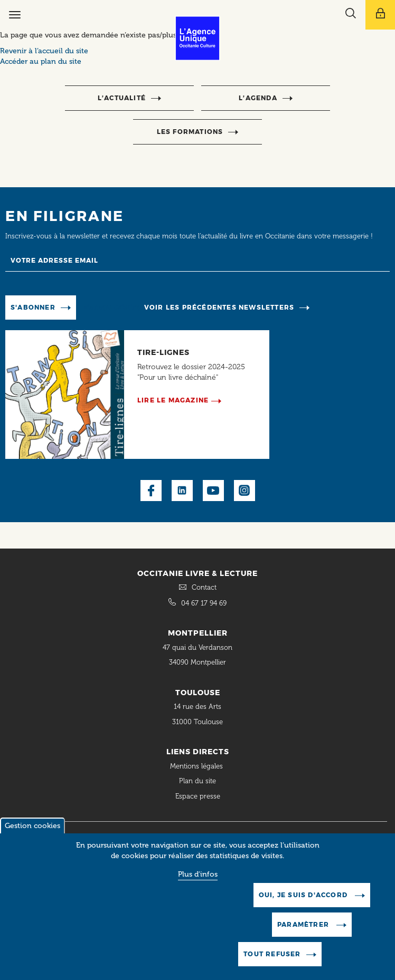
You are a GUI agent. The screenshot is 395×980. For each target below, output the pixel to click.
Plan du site (197, 781)
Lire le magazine (173, 400)
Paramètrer (304, 934)
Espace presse (198, 796)
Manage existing (113, 307)
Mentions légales (197, 766)
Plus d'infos (198, 884)
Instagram (244, 491)
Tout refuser (272, 964)
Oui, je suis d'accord (304, 905)
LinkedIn (182, 491)
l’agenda (258, 98)
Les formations (190, 132)
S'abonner (33, 307)
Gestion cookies (32, 836)
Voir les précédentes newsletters (219, 307)
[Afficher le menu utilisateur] (380, 15)
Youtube (213, 491)
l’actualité (122, 98)
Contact (204, 587)
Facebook (151, 491)
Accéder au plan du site (41, 61)
